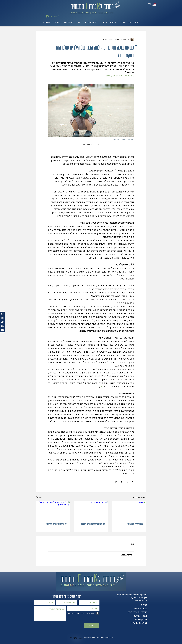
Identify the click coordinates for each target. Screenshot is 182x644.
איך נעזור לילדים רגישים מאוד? (135, 524)
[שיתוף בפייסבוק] (133, 482)
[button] (149, 4)
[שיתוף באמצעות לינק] (116, 482)
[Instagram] (2, 318)
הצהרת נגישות (139, 616)
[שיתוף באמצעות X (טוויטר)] (127, 482)
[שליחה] (92, 625)
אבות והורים (141, 609)
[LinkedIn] (2, 326)
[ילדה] (129, 511)
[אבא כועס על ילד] (91, 511)
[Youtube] (2, 330)
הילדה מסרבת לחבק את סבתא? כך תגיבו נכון (57, 524)
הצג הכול (39, 497)
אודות (144, 605)
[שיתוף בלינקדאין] (121, 482)
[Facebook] (2, 314)
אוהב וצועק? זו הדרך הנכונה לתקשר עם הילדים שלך (93, 524)
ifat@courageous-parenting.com (132, 595)
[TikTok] (2, 322)
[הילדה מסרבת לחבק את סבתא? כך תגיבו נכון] (53, 511)
